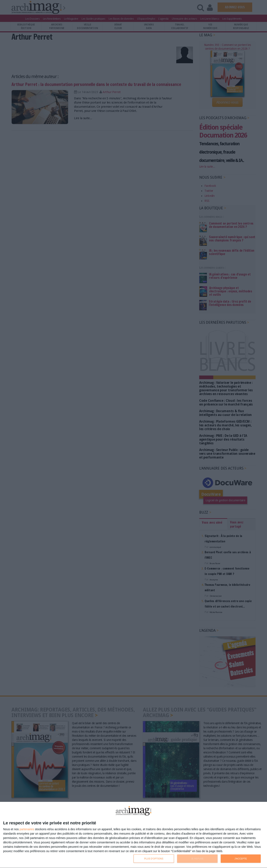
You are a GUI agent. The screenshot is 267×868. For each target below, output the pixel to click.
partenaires (27, 829)
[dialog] (133, 835)
